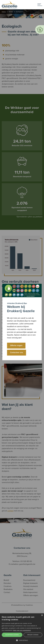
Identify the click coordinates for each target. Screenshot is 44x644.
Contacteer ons (17, 352)
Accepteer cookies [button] (12, 635)
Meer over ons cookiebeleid (22, 630)
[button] (22, 640)
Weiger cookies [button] (33, 635)
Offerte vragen (16, 345)
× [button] (42, 615)
